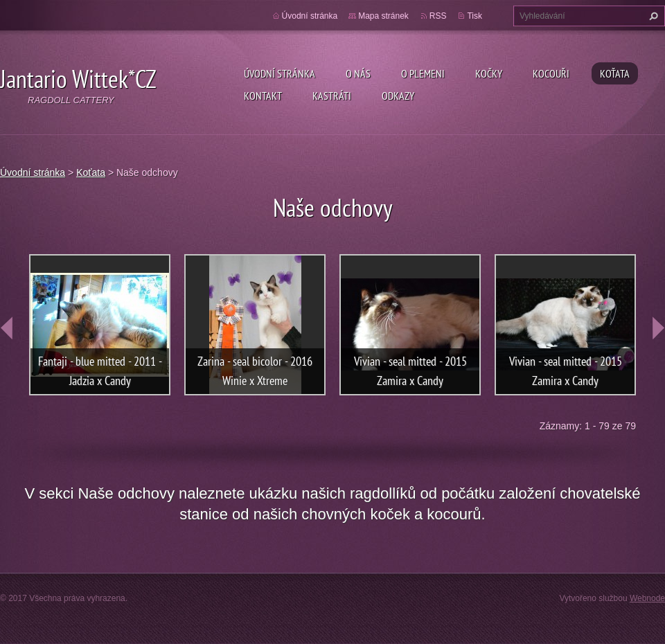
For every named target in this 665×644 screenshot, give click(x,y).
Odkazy (398, 96)
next (658, 328)
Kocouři (551, 73)
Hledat (652, 16)
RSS (438, 16)
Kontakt (263, 96)
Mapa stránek (383, 16)
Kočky (489, 73)
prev (7, 328)
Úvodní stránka (280, 73)
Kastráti (332, 96)
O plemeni (423, 73)
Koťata (615, 73)
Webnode (647, 598)
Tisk (475, 16)
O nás (358, 73)
